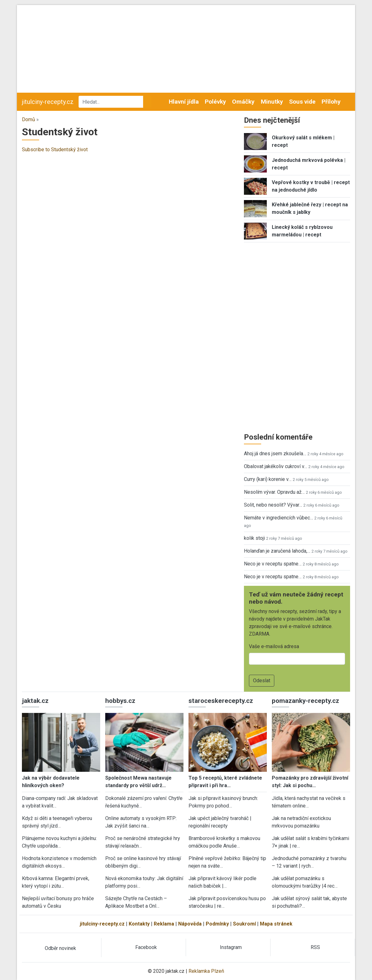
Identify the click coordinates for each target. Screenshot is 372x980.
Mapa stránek (276, 924)
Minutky (272, 102)
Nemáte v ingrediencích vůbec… (279, 518)
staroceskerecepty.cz (221, 701)
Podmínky (217, 924)
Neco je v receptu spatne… (273, 564)
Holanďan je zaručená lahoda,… (277, 551)
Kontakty (139, 924)
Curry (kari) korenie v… (268, 479)
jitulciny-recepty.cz (48, 102)
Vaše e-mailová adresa (274, 646)
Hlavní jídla (184, 102)
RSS (315, 947)
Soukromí (244, 924)
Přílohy (331, 102)
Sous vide (302, 102)
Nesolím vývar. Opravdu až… (274, 492)
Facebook (146, 947)
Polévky (215, 102)
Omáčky (243, 102)
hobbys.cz (120, 701)
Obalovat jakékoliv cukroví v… (276, 466)
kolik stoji (254, 538)
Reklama (164, 924)
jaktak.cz (35, 701)
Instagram (231, 947)
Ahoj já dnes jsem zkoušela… (275, 454)
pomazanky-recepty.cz (305, 701)
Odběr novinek (60, 948)
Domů (28, 119)
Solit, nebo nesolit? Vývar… (273, 505)
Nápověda (190, 924)
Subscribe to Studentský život (55, 150)
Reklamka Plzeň (206, 971)
